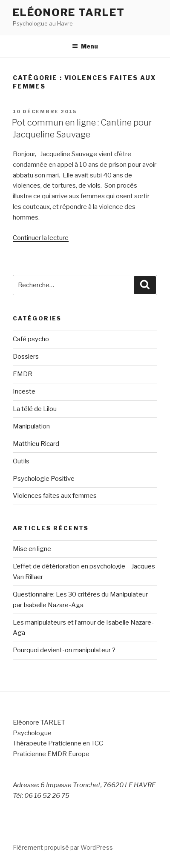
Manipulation (31, 426)
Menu (85, 46)
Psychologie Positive (44, 479)
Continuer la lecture (41, 238)
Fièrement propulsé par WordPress (63, 847)
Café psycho (31, 339)
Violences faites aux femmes (55, 496)
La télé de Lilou (35, 409)
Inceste (24, 391)
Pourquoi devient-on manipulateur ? (64, 650)
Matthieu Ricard (36, 444)
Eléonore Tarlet (69, 13)
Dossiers (26, 357)
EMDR (23, 374)
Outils (21, 461)
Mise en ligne (32, 549)
